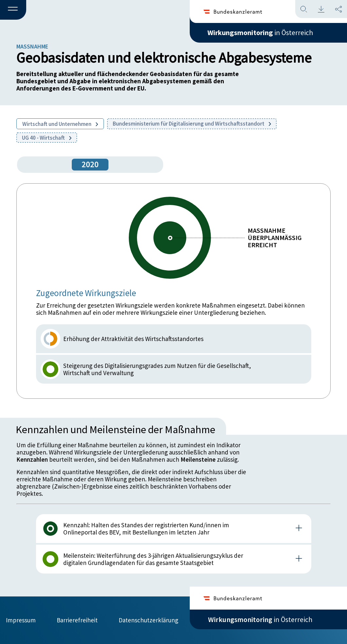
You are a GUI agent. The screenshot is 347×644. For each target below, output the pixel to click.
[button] (13, 10)
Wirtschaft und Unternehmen (60, 124)
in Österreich (260, 32)
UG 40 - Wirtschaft (47, 138)
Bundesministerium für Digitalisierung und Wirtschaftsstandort (192, 124)
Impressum (21, 620)
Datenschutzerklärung (148, 620)
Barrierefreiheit (77, 620)
